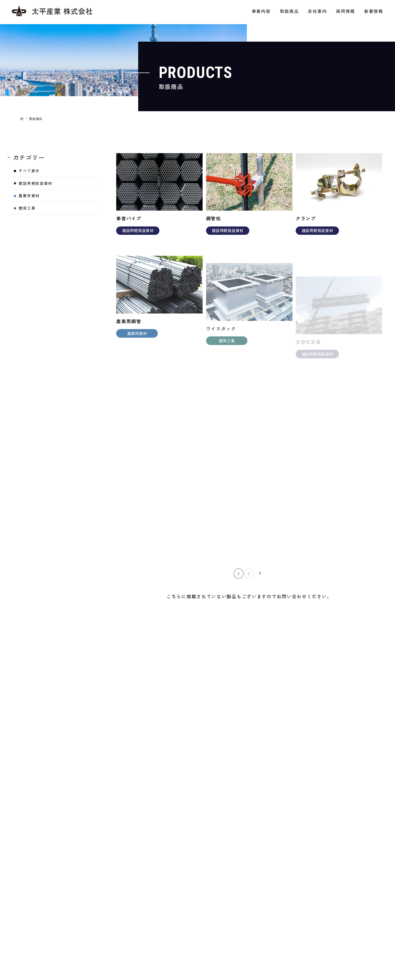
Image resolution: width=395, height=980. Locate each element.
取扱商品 (289, 11)
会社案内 (317, 11)
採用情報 (345, 11)
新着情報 (374, 11)
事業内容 (261, 11)
